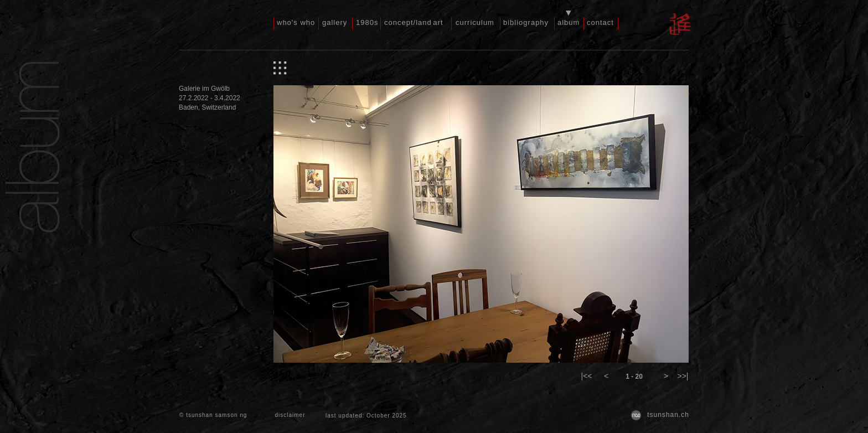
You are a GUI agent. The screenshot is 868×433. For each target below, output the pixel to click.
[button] (587, 377)
